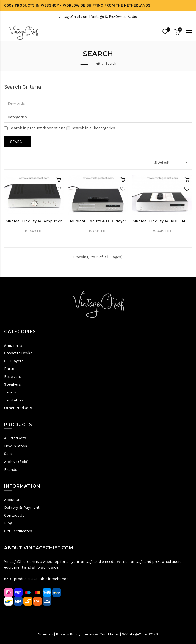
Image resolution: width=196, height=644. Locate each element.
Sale (8, 454)
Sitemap (46, 634)
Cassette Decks (18, 353)
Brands (11, 470)
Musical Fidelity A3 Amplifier (34, 221)
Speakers (13, 384)
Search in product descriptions (35, 128)
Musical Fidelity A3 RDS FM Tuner (162, 221)
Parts (9, 369)
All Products (15, 438)
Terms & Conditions (101, 634)
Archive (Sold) (16, 462)
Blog (8, 523)
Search (111, 64)
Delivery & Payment (22, 507)
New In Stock (16, 446)
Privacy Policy (68, 634)
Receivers (13, 377)
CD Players (14, 361)
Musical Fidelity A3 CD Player (98, 221)
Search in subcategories (91, 128)
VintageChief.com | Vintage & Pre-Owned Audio (98, 17)
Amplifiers (13, 345)
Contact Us (14, 515)
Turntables (14, 400)
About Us (12, 500)
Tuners (10, 392)
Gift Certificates (18, 531)
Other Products (18, 408)
